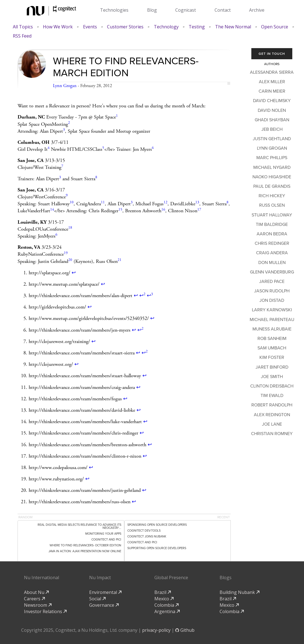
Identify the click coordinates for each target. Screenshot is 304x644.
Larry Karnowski (272, 310)
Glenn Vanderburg (272, 272)
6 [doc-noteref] (153, 148)
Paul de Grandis (272, 186)
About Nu (36, 592)
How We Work (58, 27)
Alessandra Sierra (272, 72)
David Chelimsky (272, 101)
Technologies (114, 10)
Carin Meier (272, 91)
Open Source (275, 27)
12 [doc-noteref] (166, 202)
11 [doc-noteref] (103, 202)
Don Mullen (272, 263)
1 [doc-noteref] (117, 116)
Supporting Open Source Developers (157, 548)
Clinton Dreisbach (272, 386)
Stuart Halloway (272, 215)
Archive (257, 10)
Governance (104, 605)
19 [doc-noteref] (66, 253)
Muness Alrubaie (272, 329)
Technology (166, 27)
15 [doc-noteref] (120, 210)
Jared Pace (272, 282)
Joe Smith (272, 377)
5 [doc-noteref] (103, 148)
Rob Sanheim (272, 339)
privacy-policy (156, 630)
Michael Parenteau (272, 320)
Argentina (167, 611)
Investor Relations (45, 611)
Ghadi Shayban (272, 120)
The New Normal (233, 27)
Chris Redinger (272, 243)
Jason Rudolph (272, 291)
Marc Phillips (272, 158)
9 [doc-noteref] (67, 195)
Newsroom (38, 605)
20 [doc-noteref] (70, 260)
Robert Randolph (272, 405)
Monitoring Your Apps (103, 534)
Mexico (164, 599)
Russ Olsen (272, 205)
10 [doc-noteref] (72, 202)
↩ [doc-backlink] (74, 273)
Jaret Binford (272, 367)
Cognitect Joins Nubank (147, 536)
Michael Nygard (272, 167)
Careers (34, 599)
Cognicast (186, 10)
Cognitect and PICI (106, 540)
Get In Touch (272, 54)
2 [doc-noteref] (69, 123)
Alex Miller (272, 82)
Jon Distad (272, 300)
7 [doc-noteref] (62, 166)
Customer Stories (125, 27)
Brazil (163, 592)
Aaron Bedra (272, 234)
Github (185, 630)
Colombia (166, 605)
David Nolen (272, 110)
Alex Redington (272, 415)
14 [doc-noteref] (52, 210)
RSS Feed (22, 36)
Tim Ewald (272, 396)
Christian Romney (272, 434)
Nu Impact (100, 578)
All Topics (23, 27)
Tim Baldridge (272, 224)
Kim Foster (272, 357)
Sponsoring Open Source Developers (157, 525)
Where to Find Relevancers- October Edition (85, 545)
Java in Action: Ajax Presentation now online (85, 551)
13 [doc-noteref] (197, 202)
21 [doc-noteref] (120, 260)
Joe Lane (272, 424)
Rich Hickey (272, 196)
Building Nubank (239, 592)
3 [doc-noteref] (64, 130)
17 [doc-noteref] (199, 210)
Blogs (226, 578)
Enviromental (105, 592)
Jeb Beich (272, 129)
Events (90, 27)
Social (97, 599)
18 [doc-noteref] (70, 228)
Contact (223, 10)
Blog (152, 10)
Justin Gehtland (272, 139)
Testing (197, 27)
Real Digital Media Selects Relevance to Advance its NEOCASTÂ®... (79, 526)
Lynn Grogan (65, 86)
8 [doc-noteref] (96, 177)
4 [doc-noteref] (49, 148)
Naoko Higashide (272, 177)
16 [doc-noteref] (163, 210)
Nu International (42, 578)
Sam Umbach (272, 348)
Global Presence (171, 578)
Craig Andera (272, 253)
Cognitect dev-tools (144, 531)
